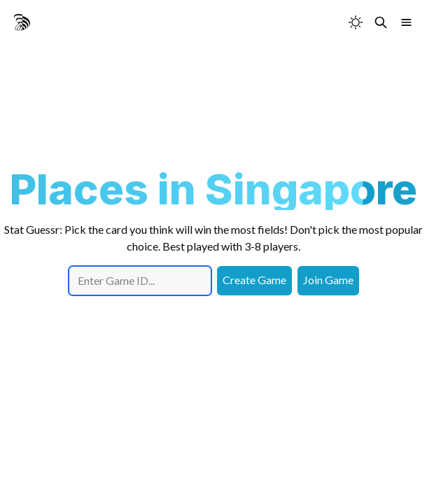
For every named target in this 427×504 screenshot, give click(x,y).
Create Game (254, 280)
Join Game (328, 280)
